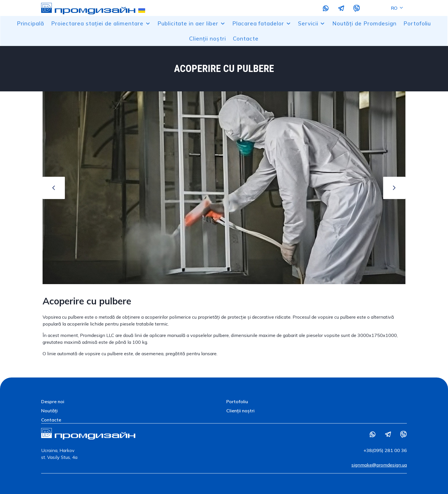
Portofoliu (417, 23)
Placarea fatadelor (262, 23)
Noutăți (49, 411)
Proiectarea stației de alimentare (101, 23)
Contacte (246, 39)
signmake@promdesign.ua (379, 465)
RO (397, 8)
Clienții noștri (207, 39)
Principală (31, 23)
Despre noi (53, 401)
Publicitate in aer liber (191, 23)
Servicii (312, 23)
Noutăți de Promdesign (364, 23)
